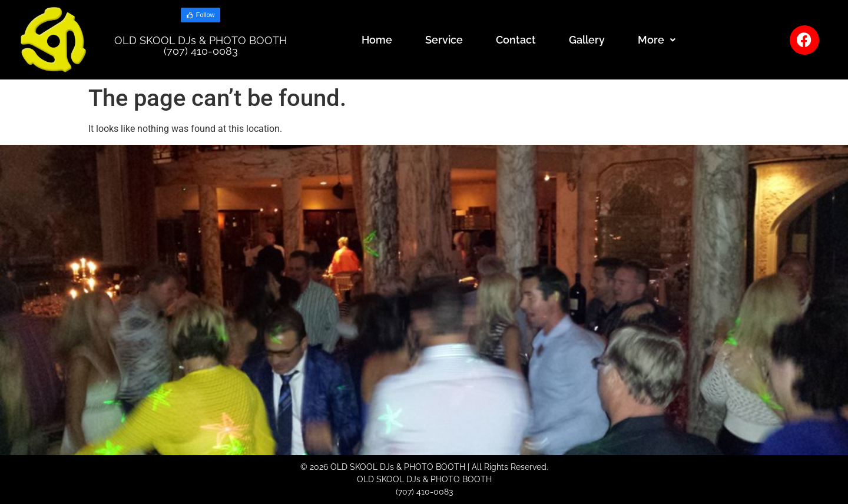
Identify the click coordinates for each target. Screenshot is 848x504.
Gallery (587, 40)
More (657, 40)
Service (444, 40)
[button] (657, 40)
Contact (516, 40)
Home (377, 40)
